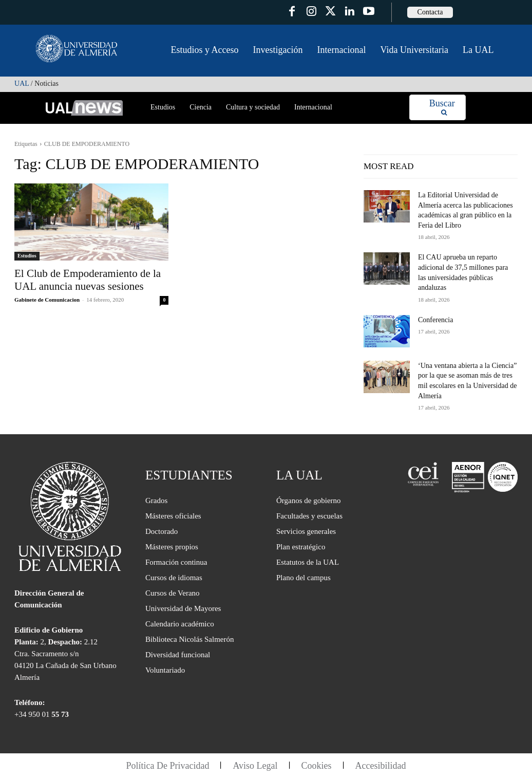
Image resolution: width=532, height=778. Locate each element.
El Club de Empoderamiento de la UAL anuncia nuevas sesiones (88, 280)
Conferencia (435, 320)
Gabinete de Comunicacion (47, 300)
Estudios (27, 256)
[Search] (442, 108)
